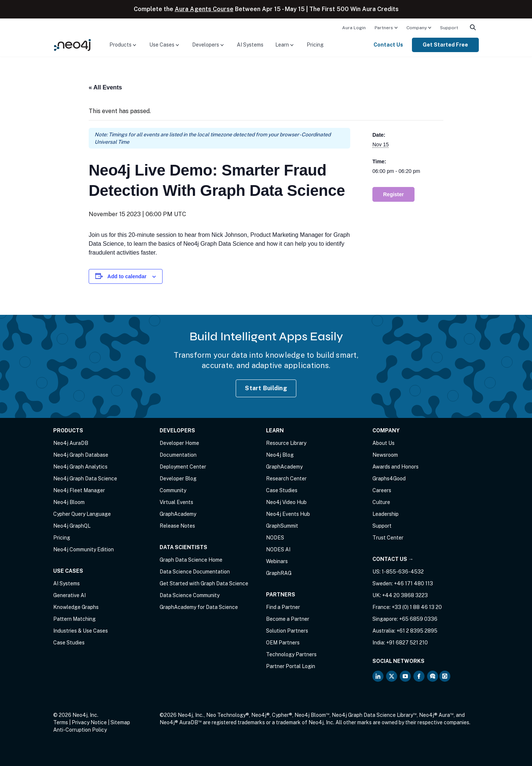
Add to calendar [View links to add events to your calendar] (127, 276)
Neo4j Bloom (69, 502)
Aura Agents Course (204, 9)
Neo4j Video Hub (286, 502)
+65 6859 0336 (418, 619)
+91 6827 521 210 (407, 643)
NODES (275, 538)
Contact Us (388, 45)
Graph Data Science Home (191, 560)
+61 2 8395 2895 (417, 631)
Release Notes (177, 526)
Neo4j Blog (280, 455)
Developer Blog (178, 479)
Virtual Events (176, 502)
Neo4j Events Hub (288, 514)
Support (449, 28)
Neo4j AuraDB (71, 443)
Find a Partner (283, 607)
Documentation (178, 455)
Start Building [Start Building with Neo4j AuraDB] (266, 388)
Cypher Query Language (82, 514)
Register (393, 194)
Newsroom (385, 455)
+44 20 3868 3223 (405, 595)
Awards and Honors (395, 467)
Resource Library (286, 443)
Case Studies (69, 643)
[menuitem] (354, 27)
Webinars (277, 561)
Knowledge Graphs (76, 607)
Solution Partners (287, 631)
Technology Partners (291, 654)
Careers (382, 490)
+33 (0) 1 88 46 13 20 (417, 607)
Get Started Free (445, 45)
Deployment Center (183, 467)
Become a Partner (288, 619)
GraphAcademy (178, 514)
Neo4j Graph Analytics (80, 467)
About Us (383, 443)
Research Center (286, 479)
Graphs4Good (389, 479)
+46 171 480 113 (413, 583)
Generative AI (69, 595)
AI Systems (250, 45)
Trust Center (388, 538)
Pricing (315, 45)
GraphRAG (279, 573)
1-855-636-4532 (403, 572)
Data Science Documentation (195, 572)
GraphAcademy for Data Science (199, 607)
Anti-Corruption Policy (80, 730)
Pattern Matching (74, 619)
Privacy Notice (89, 722)
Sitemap (120, 722)
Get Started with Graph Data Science (204, 583)
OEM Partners (283, 643)
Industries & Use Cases (81, 631)
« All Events (105, 87)
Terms (61, 722)
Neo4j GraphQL (72, 526)
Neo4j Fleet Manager (79, 490)
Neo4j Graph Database (81, 455)
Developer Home (179, 443)
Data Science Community (190, 595)
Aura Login (354, 28)
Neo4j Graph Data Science (85, 479)
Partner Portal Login (291, 666)
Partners (384, 28)
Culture (381, 502)
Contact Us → (393, 559)
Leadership (386, 514)
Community (173, 490)
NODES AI (278, 549)
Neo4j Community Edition (83, 549)
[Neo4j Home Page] (72, 45)
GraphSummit (282, 526)
